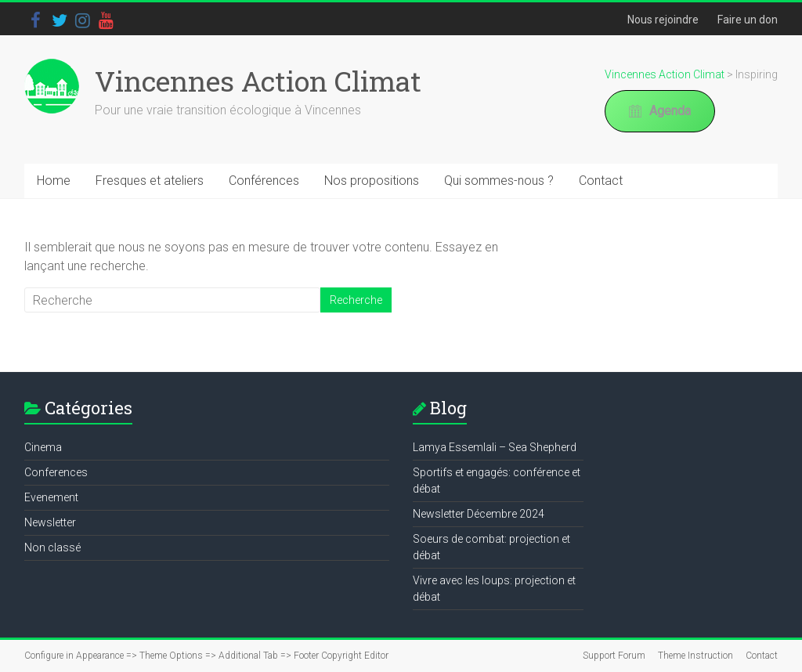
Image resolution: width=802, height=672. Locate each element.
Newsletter (50, 522)
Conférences (264, 181)
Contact (601, 181)
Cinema (43, 447)
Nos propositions (372, 181)
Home (54, 181)
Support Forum (614, 656)
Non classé (52, 547)
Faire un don (748, 20)
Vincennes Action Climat (258, 81)
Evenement (51, 497)
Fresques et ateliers (150, 181)
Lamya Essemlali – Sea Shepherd (495, 447)
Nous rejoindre (663, 20)
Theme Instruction (695, 656)
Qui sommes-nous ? (499, 181)
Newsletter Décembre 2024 (479, 514)
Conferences (56, 472)
